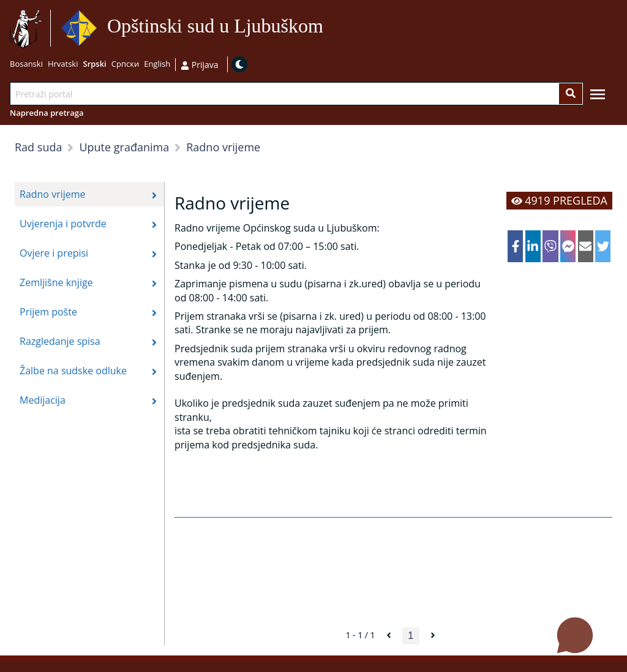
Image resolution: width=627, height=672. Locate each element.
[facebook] (515, 246)
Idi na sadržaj (329, 28)
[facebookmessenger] (568, 246)
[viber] (550, 246)
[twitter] (603, 246)
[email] (586, 246)
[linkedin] (533, 246)
